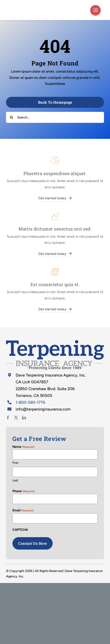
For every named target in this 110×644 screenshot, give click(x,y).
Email (23, 511)
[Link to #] (95, 10)
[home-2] (55, 342)
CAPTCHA (20, 530)
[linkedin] (24, 418)
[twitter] (16, 418)
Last (15, 480)
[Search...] (55, 117)
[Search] (12, 117)
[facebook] (8, 418)
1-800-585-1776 (30, 402)
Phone (24, 491)
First (15, 463)
